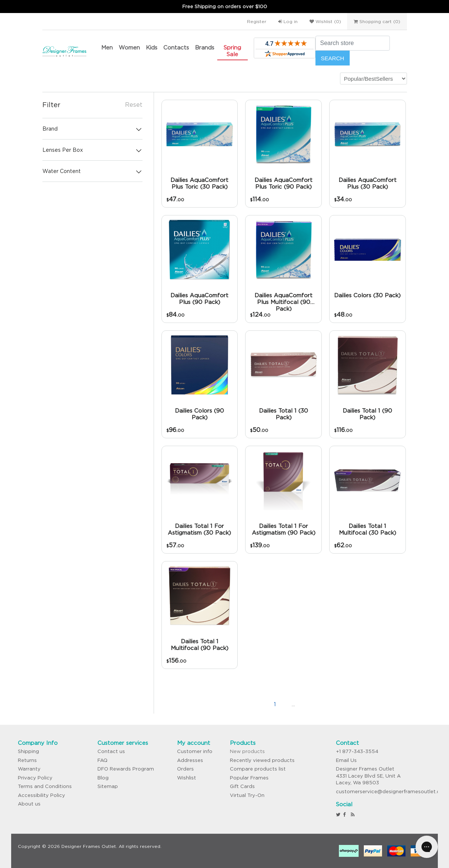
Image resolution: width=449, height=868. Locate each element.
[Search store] (353, 43)
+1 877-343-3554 (357, 751)
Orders (185, 769)
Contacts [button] (176, 47)
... (293, 704)
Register (257, 21)
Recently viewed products (262, 760)
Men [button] (107, 47)
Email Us (346, 760)
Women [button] (129, 47)
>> (331, 704)
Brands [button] (205, 47)
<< (238, 704)
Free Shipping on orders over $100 (225, 7)
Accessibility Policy (41, 795)
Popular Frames (249, 778)
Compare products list (258, 769)
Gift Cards (242, 786)
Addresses (190, 760)
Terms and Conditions (45, 786)
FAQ (102, 760)
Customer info (195, 751)
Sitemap (108, 786)
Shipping (28, 751)
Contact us (111, 751)
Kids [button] (152, 47)
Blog (103, 778)
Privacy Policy (35, 778)
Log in (288, 21)
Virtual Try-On (247, 795)
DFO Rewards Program (126, 769)
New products (247, 751)
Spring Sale (232, 51)
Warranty (29, 769)
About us (29, 804)
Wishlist (187, 778)
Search (333, 58)
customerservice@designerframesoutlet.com (392, 792)
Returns (27, 760)
